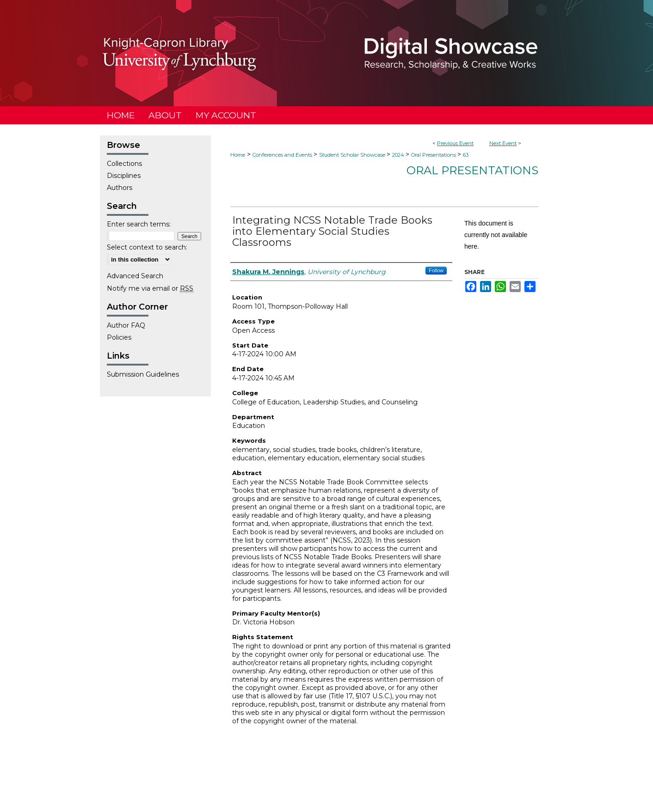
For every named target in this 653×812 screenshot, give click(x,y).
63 (466, 155)
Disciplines (124, 176)
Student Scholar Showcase (353, 155)
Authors (120, 188)
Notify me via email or (150, 288)
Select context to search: (147, 247)
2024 (399, 155)
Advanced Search (135, 276)
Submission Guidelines (143, 374)
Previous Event (455, 143)
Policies (119, 337)
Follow (436, 270)
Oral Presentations (434, 155)
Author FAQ (126, 325)
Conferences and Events (283, 155)
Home (238, 155)
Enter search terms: (139, 224)
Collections (124, 164)
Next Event (503, 143)
